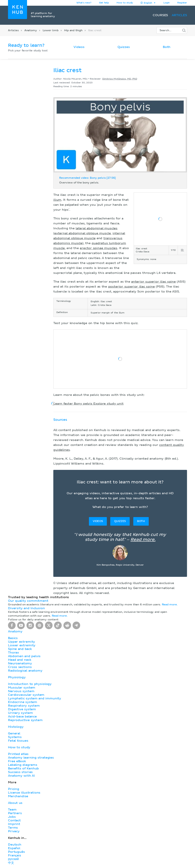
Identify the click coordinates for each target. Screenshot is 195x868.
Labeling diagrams (23, 765)
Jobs (12, 817)
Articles (179, 15)
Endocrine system (23, 702)
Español (14, 848)
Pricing (14, 789)
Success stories (20, 772)
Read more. (143, 540)
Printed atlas (18, 754)
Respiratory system (24, 706)
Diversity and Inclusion (26, 608)
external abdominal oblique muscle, (83, 233)
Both (167, 47)
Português (16, 852)
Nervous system (21, 691)
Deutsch (15, 845)
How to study (125, 3)
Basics (13, 638)
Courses (160, 15)
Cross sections (20, 667)
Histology (16, 727)
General (14, 733)
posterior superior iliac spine (131, 287)
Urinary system (20, 713)
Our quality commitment (28, 601)
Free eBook (17, 761)
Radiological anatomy (25, 671)
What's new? (84, 3)
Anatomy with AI (21, 776)
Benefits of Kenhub (23, 768)
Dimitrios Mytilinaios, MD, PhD (120, 79)
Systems (15, 737)
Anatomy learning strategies (31, 758)
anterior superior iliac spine (153, 282)
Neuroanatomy (20, 663)
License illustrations (24, 793)
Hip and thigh (73, 30)
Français (15, 855)
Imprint (14, 824)
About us (15, 803)
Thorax (14, 653)
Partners (15, 813)
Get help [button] (104, 3)
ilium (57, 200)
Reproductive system (25, 720)
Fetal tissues (18, 741)
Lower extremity (22, 645)
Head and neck (20, 660)
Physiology (17, 677)
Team (12, 810)
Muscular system (22, 688)
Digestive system (22, 709)
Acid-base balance (22, 717)
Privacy (14, 831)
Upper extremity (22, 642)
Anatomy (31, 30)
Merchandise (18, 796)
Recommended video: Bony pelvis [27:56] (88, 178)
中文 (11, 863)
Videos (79, 47)
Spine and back (20, 649)
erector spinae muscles (99, 248)
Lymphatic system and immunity (35, 698)
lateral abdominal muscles (97, 228)
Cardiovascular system (26, 695)
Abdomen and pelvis (24, 656)
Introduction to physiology (30, 684)
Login (167, 3)
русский (13, 859)
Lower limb (51, 30)
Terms (13, 828)
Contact (14, 820)
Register (182, 3)
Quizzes (124, 47)
